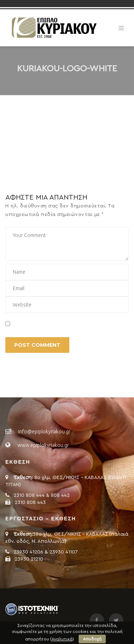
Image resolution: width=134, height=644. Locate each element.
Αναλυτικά (62, 639)
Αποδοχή (92, 639)
